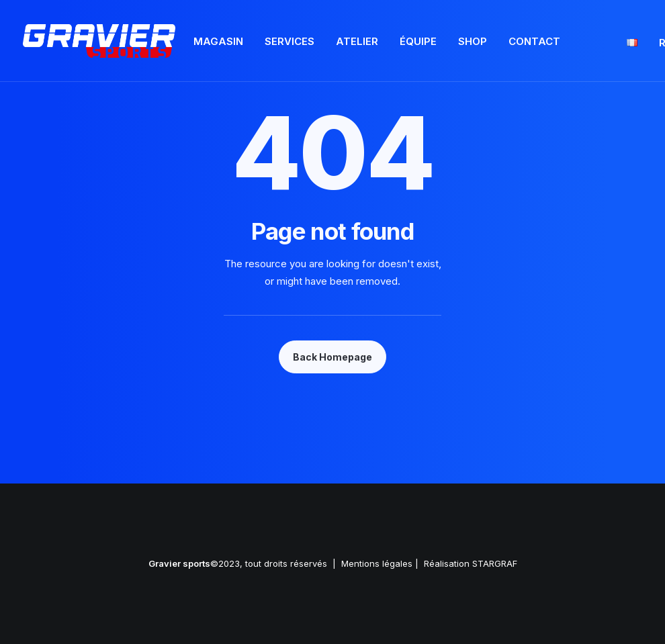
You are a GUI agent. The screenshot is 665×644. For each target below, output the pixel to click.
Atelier (357, 41)
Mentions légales (377, 563)
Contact (534, 41)
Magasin (218, 41)
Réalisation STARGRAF (471, 563)
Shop (473, 41)
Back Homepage (332, 357)
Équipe (418, 41)
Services (290, 41)
